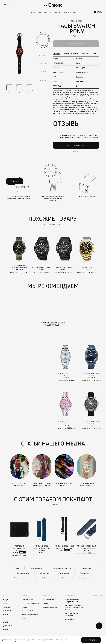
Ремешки (67, 13)
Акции (6, 622)
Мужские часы (36, 568)
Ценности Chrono (50, 600)
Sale (75, 13)
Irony (78, 63)
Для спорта (64, 573)
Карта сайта (69, 619)
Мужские (80, 77)
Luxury (65, 578)
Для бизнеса (8, 626)
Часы (39, 13)
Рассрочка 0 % (28, 611)
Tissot (17, 568)
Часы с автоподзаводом (62, 568)
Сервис (6, 630)
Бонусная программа (30, 615)
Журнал (46, 603)
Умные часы (87, 568)
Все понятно (91, 640)
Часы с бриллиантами (22, 578)
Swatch (79, 58)
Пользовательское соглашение (72, 614)
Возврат (25, 618)
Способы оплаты (28, 600)
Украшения (47, 13)
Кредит (25, 607)
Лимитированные (85, 578)
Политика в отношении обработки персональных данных (74, 607)
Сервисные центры (51, 607)
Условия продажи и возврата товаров (72, 601)
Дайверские (46, 578)
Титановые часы (23, 573)
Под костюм (85, 573)
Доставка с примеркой (31, 603)
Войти (75, 151)
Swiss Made (45, 573)
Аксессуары (58, 13)
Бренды (33, 13)
